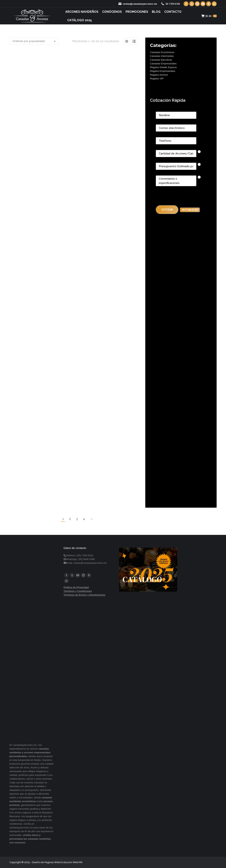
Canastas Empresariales (163, 64)
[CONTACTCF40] (176, 166)
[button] (167, 210)
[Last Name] (176, 115)
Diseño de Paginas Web (46, 862)
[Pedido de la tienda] (34, 41)
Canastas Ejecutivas (161, 60)
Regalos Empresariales (163, 71)
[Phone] (176, 141)
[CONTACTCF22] (176, 181)
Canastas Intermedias (162, 56)
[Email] (176, 128)
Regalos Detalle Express (163, 67)
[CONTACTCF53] (176, 154)
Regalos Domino (159, 75)
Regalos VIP (157, 79)
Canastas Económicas (162, 52)
